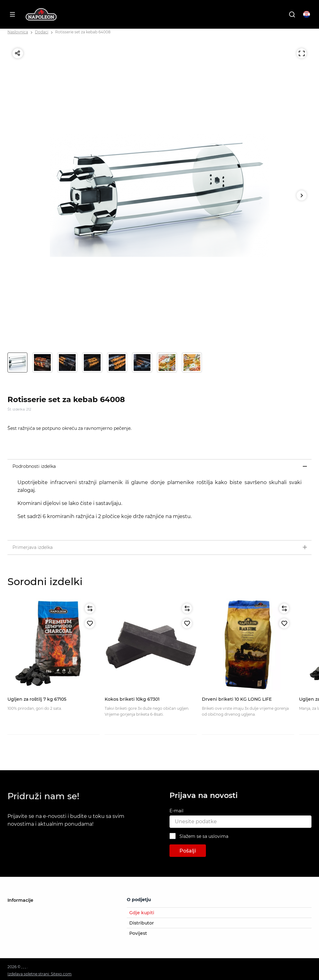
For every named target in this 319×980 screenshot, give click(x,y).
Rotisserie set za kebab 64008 (83, 32)
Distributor (142, 923)
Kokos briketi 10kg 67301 (132, 699)
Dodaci (42, 32)
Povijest (138, 933)
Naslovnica (18, 32)
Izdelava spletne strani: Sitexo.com (40, 974)
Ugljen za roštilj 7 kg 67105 (37, 699)
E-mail (176, 811)
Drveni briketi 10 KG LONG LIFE (237, 699)
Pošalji (188, 851)
